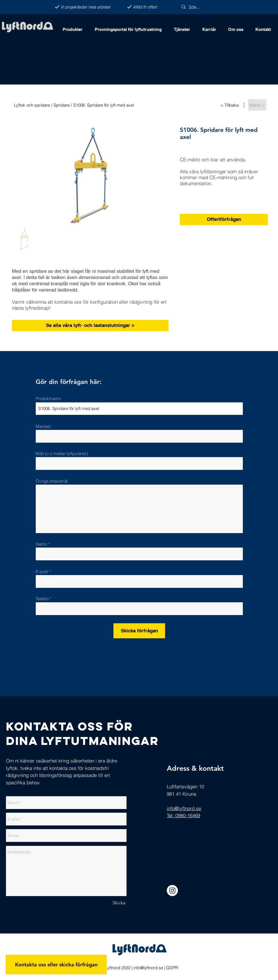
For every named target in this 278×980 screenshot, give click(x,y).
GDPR (172, 968)
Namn (42, 544)
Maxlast (43, 426)
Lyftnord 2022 (117, 968)
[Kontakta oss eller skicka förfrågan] (56, 965)
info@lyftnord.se (148, 968)
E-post (42, 572)
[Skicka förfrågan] (139, 631)
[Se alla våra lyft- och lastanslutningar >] (90, 326)
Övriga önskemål (52, 481)
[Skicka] (119, 903)
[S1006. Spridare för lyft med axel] (133, 105)
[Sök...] (204, 7)
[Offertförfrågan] (224, 219)
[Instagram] (172, 891)
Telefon (42, 599)
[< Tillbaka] (230, 105)
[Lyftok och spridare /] (33, 105)
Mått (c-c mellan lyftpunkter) (62, 454)
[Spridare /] (63, 105)
